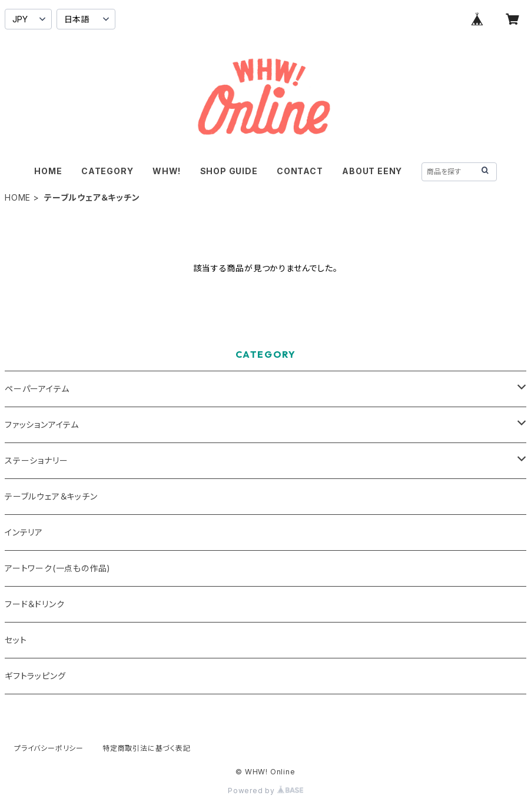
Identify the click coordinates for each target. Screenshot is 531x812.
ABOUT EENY (372, 171)
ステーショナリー (36, 460)
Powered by (265, 791)
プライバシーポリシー (49, 748)
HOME (48, 171)
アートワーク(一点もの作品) (58, 568)
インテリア (24, 532)
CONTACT (300, 171)
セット (16, 640)
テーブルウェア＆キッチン (51, 496)
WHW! (167, 171)
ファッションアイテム (42, 425)
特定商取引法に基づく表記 (147, 748)
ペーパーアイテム (37, 389)
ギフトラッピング (35, 676)
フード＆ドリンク (34, 604)
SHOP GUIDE (229, 171)
